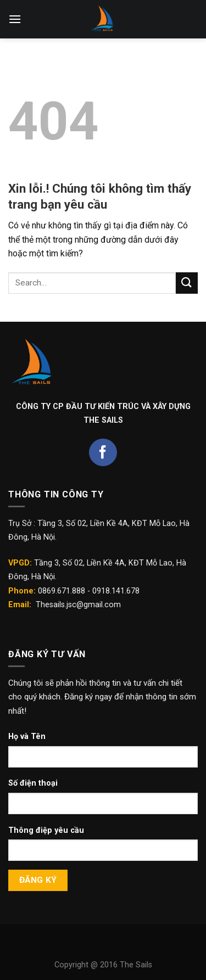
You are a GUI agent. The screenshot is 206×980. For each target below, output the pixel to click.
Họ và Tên (27, 737)
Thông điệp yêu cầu (46, 830)
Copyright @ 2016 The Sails (103, 965)
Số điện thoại (33, 783)
